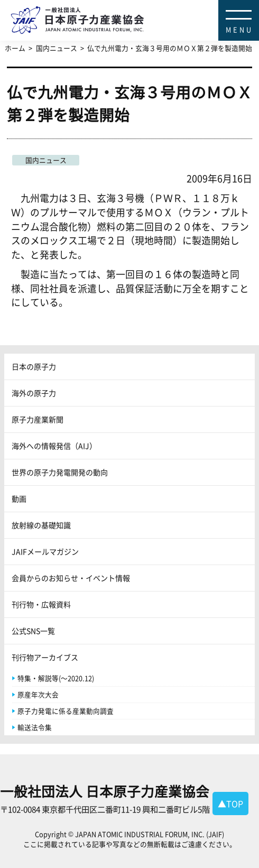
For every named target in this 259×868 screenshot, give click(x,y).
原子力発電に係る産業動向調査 (66, 711)
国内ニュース (46, 160)
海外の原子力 (34, 393)
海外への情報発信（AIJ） (54, 446)
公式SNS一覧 (33, 631)
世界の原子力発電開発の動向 (60, 472)
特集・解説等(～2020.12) (56, 678)
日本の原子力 (34, 366)
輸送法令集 (35, 727)
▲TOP (230, 804)
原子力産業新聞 (38, 419)
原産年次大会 (38, 694)
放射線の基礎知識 (41, 525)
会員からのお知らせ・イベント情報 (71, 578)
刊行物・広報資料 (41, 604)
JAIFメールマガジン (45, 551)
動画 (19, 498)
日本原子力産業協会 (135, 8)
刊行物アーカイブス (45, 657)
